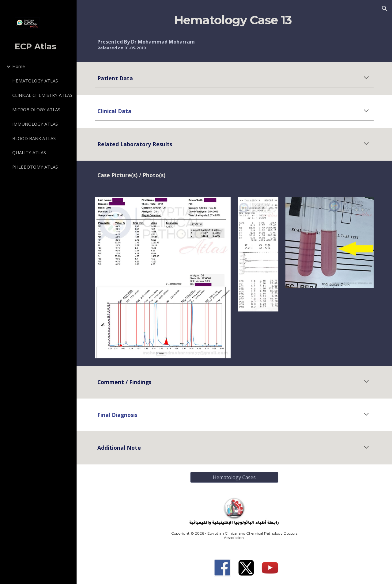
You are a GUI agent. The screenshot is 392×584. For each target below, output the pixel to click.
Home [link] (19, 66)
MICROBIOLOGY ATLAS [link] (36, 109)
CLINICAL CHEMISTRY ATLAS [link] (42, 95)
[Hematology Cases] (234, 477)
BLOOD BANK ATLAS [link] (34, 138)
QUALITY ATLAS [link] (29, 152)
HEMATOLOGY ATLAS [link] (35, 81)
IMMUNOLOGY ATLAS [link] (35, 124)
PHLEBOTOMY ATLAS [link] (35, 167)
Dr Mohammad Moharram (163, 42)
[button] (385, 9)
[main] (234, 20)
